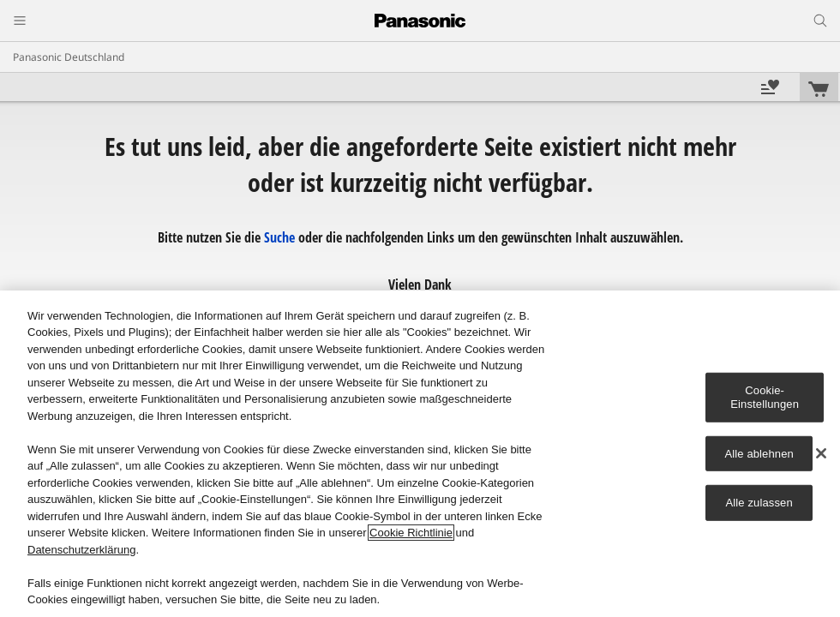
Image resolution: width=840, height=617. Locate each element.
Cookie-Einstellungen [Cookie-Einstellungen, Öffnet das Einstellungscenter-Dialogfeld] (765, 397)
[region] (420, 454)
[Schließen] (821, 453)
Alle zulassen (759, 503)
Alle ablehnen (759, 453)
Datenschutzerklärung (81, 550)
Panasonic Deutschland (69, 57)
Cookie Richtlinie (411, 533)
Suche (279, 237)
